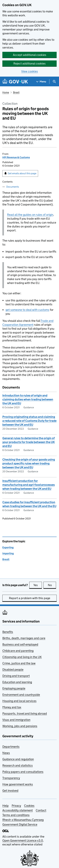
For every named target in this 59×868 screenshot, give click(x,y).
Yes (38, 585)
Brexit (16, 92)
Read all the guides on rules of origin (30, 215)
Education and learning (17, 682)
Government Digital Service (20, 824)
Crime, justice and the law (19, 663)
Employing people (14, 688)
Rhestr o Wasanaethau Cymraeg (23, 820)
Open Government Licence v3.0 (23, 840)
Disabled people (13, 670)
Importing (8, 553)
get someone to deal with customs (27, 310)
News (6, 753)
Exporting (8, 547)
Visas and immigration (16, 720)
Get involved (10, 791)
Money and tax (12, 707)
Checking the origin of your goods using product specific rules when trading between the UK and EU (29, 463)
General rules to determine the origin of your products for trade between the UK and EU (29, 442)
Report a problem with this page (30, 598)
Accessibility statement (18, 810)
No (52, 585)
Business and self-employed (20, 644)
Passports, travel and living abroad (25, 713)
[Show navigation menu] (41, 82)
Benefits (8, 632)
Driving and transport (16, 676)
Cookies (29, 806)
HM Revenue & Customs (16, 157)
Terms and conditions (16, 815)
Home (6, 92)
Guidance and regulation (18, 759)
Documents (13, 187)
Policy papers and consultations (23, 772)
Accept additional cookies (30, 55)
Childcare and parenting (18, 651)
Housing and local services (19, 701)
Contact (41, 810)
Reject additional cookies (29, 63)
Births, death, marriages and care (24, 638)
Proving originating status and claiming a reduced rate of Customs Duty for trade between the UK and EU (29, 421)
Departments (11, 747)
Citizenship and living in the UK (22, 657)
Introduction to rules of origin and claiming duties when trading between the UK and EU (28, 399)
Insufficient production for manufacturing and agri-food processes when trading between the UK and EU (29, 485)
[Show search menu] (54, 82)
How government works (18, 784)
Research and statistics (18, 765)
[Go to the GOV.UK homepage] (15, 82)
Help (6, 806)
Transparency (11, 778)
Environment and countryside (21, 695)
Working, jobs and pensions (20, 726)
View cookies (30, 71)
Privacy (16, 806)
